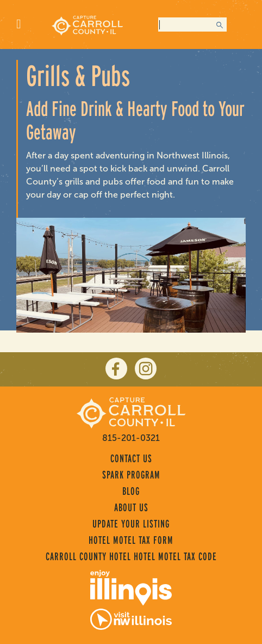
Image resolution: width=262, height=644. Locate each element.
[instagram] (146, 369)
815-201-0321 (131, 438)
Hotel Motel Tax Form (131, 540)
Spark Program (131, 475)
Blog (131, 491)
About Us (131, 507)
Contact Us (131, 458)
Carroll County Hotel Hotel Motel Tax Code (131, 556)
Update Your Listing (131, 524)
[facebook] (116, 369)
